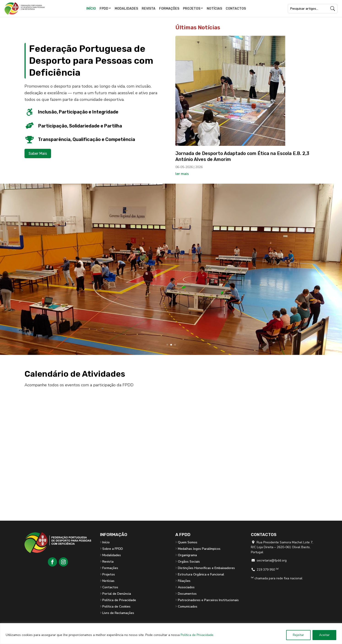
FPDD (104, 9)
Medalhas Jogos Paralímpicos (199, 549)
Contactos (236, 9)
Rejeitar (298, 635)
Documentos (187, 594)
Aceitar (324, 635)
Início (91, 9)
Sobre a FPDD (113, 549)
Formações (169, 9)
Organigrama (187, 555)
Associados (186, 587)
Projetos (192, 9)
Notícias (214, 9)
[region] (171, 634)
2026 (199, 167)
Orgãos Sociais (189, 562)
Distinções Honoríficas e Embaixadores (206, 568)
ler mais (182, 174)
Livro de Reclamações (118, 613)
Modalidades (126, 9)
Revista (149, 9)
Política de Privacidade (197, 635)
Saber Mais (38, 153)
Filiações (184, 581)
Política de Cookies (116, 607)
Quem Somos (188, 542)
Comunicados (188, 607)
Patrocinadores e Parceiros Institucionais (208, 600)
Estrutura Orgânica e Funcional (201, 574)
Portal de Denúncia (117, 594)
